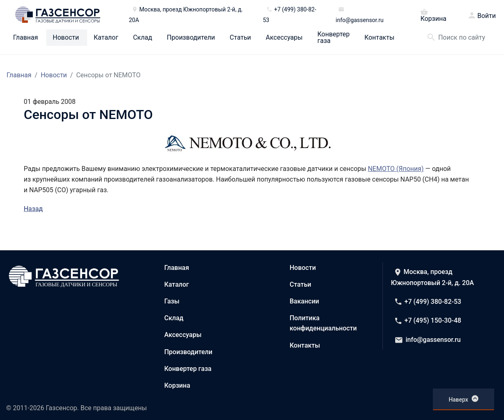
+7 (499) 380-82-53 (428, 302)
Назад (33, 209)
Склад (143, 38)
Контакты (379, 38)
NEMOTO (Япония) (396, 169)
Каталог (106, 38)
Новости (66, 38)
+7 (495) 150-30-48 (428, 320)
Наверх (464, 399)
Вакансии (304, 301)
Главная (26, 38)
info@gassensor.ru (428, 340)
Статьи (240, 38)
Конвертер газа (334, 38)
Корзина (433, 15)
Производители (191, 38)
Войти (487, 16)
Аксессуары (284, 38)
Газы (172, 301)
